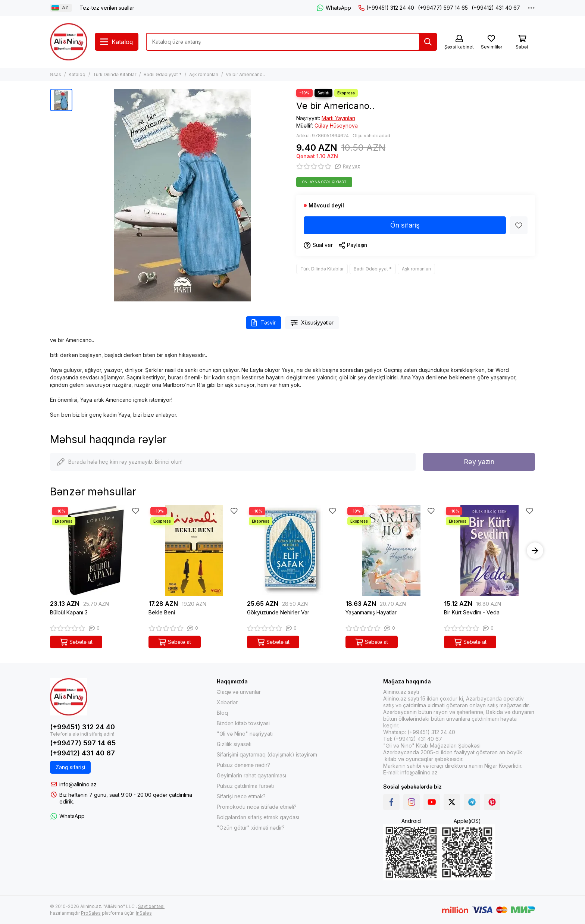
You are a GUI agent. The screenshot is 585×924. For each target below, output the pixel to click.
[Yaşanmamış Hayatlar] (391, 551)
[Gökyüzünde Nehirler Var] (292, 551)
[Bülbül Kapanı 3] (96, 551)
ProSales (91, 913)
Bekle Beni (162, 612)
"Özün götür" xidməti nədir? (251, 828)
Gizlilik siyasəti (234, 744)
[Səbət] (522, 42)
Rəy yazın (479, 462)
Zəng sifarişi (70, 767)
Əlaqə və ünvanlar (239, 692)
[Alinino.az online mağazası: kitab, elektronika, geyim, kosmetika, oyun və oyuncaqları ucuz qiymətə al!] (69, 42)
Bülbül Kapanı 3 (69, 612)
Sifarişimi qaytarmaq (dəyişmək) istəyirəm (267, 754)
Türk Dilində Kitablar (115, 74)
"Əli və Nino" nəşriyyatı (245, 734)
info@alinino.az (78, 784)
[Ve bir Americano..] (182, 195)
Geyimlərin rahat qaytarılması (251, 775)
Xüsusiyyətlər (312, 323)
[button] (535, 551)
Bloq (222, 713)
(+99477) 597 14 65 (443, 8)
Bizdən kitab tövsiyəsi (243, 723)
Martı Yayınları (338, 118)
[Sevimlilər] (491, 42)
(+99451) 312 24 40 (386, 8)
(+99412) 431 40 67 (496, 8)
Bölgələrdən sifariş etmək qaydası (258, 817)
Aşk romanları (204, 74)
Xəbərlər (227, 702)
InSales (144, 913)
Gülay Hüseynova (336, 126)
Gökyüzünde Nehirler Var (278, 612)
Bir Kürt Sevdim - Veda (472, 612)
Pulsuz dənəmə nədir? (243, 765)
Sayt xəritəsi (151, 906)
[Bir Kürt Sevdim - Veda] (489, 551)
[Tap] (428, 42)
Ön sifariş (405, 225)
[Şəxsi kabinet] (459, 42)
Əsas (56, 74)
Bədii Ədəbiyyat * (163, 74)
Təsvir (264, 323)
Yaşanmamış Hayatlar (371, 612)
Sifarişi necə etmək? (241, 796)
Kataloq (77, 74)
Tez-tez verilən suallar (107, 8)
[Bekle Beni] (194, 551)
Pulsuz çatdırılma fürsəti (245, 786)
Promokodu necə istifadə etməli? (257, 807)
